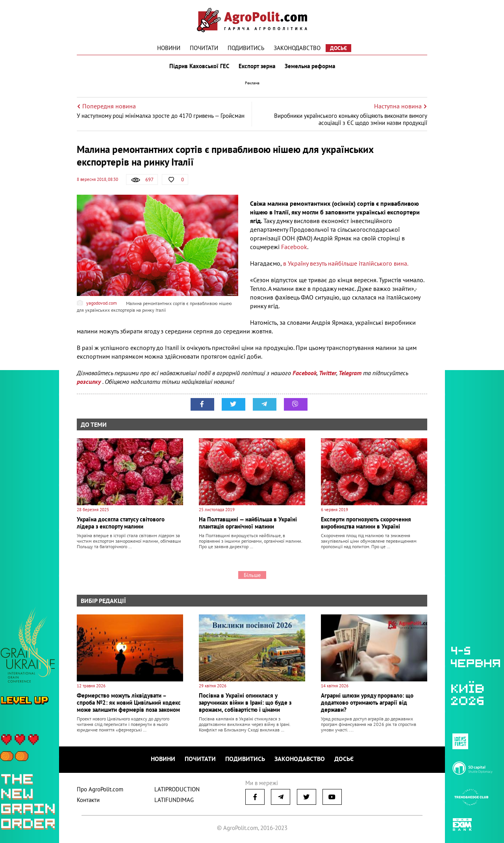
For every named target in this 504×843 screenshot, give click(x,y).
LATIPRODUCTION (177, 789)
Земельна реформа (310, 66)
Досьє (338, 48)
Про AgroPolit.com (100, 789)
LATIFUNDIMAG (174, 800)
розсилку (90, 381)
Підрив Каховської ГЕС (199, 66)
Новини (169, 48)
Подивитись (246, 48)
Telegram (350, 373)
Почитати (204, 48)
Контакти (88, 800)
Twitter (328, 373)
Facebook (294, 247)
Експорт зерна (257, 66)
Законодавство (297, 48)
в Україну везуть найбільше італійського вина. (346, 263)
